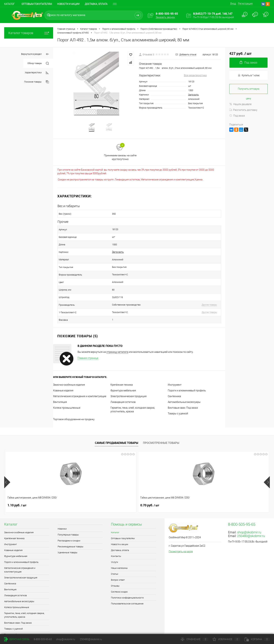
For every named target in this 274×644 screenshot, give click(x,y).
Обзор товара (38, 63)
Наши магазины (119, 550)
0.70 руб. (70, 487)
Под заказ (237, 116)
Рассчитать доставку (243, 110)
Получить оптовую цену (249, 91)
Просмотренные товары (161, 425)
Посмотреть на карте (181, 534)
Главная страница (88, 340)
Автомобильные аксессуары (184, 384)
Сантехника (174, 378)
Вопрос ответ (118, 562)
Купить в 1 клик (249, 75)
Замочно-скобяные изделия (69, 367)
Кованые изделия (63, 373)
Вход (233, 3)
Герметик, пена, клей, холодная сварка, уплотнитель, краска (24, 597)
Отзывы (115, 568)
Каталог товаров (29, 33)
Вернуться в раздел (35, 54)
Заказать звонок (165, 17)
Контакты (116, 538)
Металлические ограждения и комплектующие (80, 378)
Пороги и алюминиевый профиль (187, 373)
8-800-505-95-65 (43, 639)
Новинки (62, 511)
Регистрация (245, 3)
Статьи (115, 556)
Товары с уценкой (178, 396)
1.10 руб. (17, 487)
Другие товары (197, 290)
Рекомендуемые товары (71, 529)
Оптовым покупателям (37, 4)
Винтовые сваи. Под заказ (183, 390)
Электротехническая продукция (129, 378)
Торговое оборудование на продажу (74, 401)
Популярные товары (68, 517)
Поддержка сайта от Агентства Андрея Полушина (33, 629)
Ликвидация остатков (123, 384)
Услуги (114, 544)
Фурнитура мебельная (123, 373)
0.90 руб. (123, 487)
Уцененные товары (68, 535)
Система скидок (119, 574)
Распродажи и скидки (69, 523)
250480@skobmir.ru (251, 518)
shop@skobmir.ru (249, 514)
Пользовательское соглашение (127, 586)
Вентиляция (60, 384)
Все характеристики (195, 75)
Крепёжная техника (122, 367)
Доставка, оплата (96, 4)
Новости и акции (68, 4)
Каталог (9, 4)
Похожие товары (37, 82)
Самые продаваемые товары (117, 425)
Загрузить (193, 95)
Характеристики (37, 73)
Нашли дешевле (240, 104)
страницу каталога (117, 334)
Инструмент (175, 367)
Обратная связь (17, 639)
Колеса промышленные (67, 390)
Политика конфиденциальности (127, 580)
